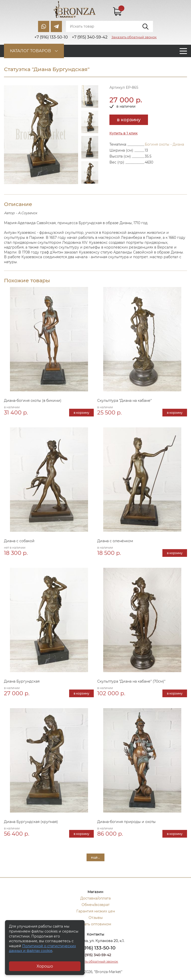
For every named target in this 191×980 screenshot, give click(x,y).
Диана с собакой (19, 541)
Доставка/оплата (95, 898)
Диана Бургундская (22, 681)
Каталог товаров (30, 51)
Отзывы (96, 918)
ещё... (95, 857)
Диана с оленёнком (115, 541)
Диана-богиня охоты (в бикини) (33, 401)
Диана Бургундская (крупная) (31, 822)
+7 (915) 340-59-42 (95, 955)
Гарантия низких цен (96, 911)
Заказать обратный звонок (134, 37)
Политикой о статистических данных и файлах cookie (42, 948)
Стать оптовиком (96, 924)
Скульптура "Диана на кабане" (124, 401)
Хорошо (45, 966)
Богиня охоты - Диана (164, 144)
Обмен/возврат (96, 905)
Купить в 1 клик (123, 133)
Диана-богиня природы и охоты (126, 822)
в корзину (129, 120)
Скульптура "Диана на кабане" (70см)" (131, 681)
